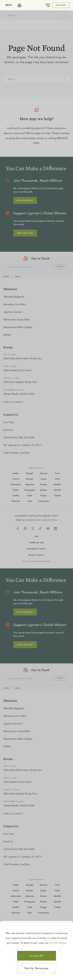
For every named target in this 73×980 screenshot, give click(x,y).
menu (9, 5)
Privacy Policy (58, 943)
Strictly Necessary (36, 968)
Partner (61, 5)
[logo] (19, 5)
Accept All (37, 956)
